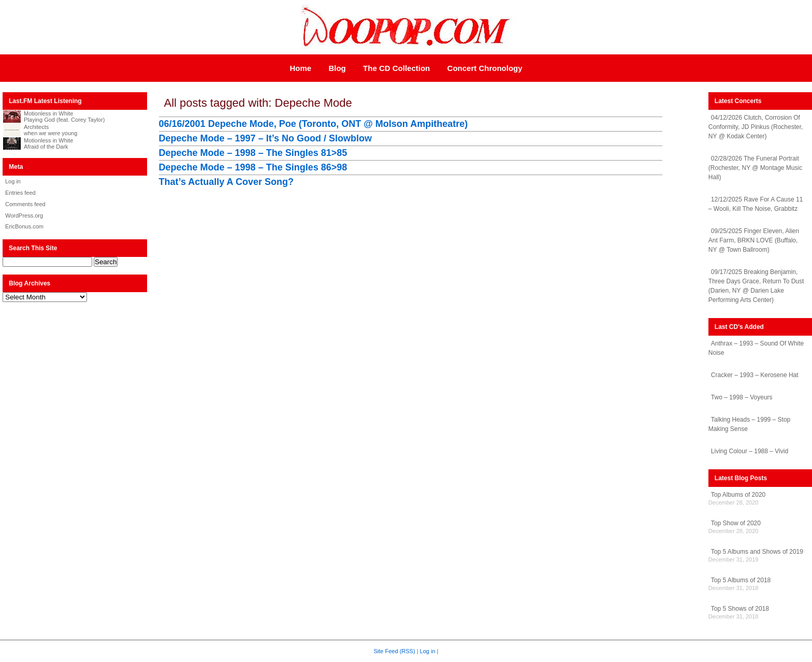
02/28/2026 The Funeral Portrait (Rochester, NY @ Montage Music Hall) (755, 168)
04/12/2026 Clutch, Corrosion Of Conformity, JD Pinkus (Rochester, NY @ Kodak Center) (756, 127)
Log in (13, 181)
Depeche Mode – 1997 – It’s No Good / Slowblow (265, 138)
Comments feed (25, 204)
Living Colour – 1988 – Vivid (750, 451)
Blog (337, 68)
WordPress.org (24, 215)
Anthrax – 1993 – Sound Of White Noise (756, 348)
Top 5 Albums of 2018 (741, 580)
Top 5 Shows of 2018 (740, 609)
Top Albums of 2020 (738, 495)
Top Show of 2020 (736, 523)
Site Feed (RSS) (395, 651)
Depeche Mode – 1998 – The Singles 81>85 (253, 153)
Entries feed (20, 193)
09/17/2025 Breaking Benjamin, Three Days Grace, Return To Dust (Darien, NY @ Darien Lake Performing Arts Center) (756, 286)
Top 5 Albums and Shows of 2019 (757, 552)
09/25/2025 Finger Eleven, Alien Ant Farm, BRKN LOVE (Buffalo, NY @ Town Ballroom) (754, 240)
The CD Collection (396, 68)
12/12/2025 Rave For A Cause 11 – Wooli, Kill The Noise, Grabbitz (756, 204)
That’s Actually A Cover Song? (226, 182)
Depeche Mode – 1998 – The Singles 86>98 (253, 167)
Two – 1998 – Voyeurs (742, 397)
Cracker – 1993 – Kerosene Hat (755, 375)
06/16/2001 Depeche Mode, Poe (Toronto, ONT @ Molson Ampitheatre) (314, 124)
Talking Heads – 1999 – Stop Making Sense (749, 424)
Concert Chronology (485, 68)
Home (300, 68)
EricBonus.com (24, 226)
